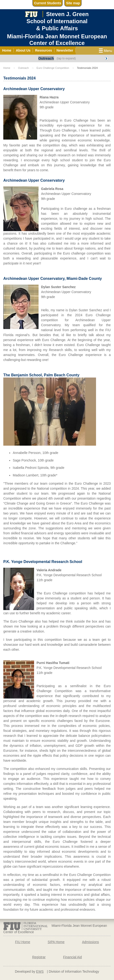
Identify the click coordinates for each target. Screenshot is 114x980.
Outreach (46, 58)
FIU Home (23, 942)
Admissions (91, 942)
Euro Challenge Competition (53, 68)
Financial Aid (72, 957)
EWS (40, 971)
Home (7, 68)
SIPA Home (56, 942)
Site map (73, 3)
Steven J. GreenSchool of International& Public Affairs (58, 21)
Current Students (48, 3)
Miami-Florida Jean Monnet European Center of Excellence (57, 40)
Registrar (39, 957)
